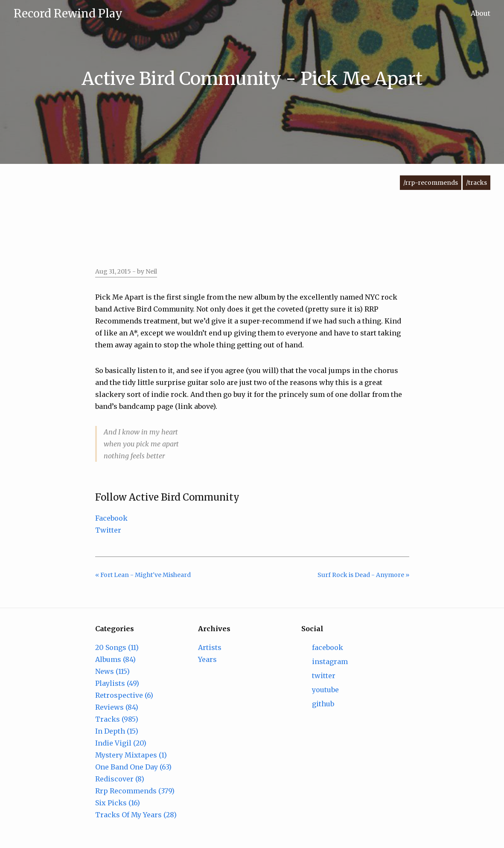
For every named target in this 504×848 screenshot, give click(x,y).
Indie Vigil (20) (121, 743)
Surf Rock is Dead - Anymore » (363, 575)
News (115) (112, 671)
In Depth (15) (117, 731)
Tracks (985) (117, 719)
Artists (210, 647)
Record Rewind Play (68, 13)
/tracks (476, 183)
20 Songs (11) (117, 647)
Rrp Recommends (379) (135, 791)
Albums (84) (115, 659)
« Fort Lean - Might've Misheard (143, 575)
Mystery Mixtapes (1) (131, 755)
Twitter (108, 530)
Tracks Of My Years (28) (136, 815)
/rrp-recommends (431, 183)
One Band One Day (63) (133, 767)
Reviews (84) (117, 707)
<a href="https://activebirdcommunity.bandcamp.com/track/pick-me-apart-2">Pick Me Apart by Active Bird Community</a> (252, 230)
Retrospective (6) (124, 695)
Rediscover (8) (120, 779)
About (481, 13)
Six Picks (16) (118, 803)
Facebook (111, 518)
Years (207, 659)
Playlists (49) (117, 683)
